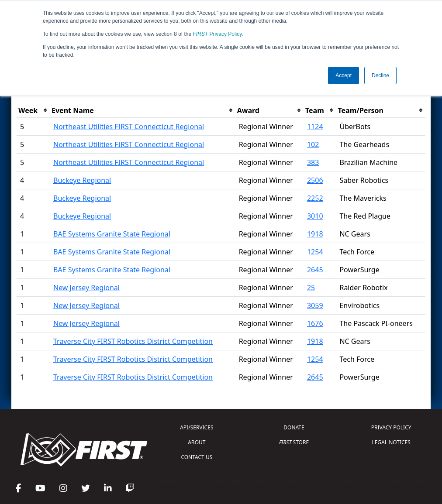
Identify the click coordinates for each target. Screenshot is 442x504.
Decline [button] (380, 75)
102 (313, 144)
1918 (315, 234)
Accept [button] (344, 75)
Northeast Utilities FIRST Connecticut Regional (129, 127)
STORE (294, 442)
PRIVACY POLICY (391, 427)
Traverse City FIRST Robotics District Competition (133, 341)
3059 (315, 305)
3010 (315, 216)
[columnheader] (33, 111)
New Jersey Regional (86, 288)
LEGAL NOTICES (391, 442)
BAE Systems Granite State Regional (112, 234)
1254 (315, 252)
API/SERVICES (197, 427)
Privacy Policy (218, 34)
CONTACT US (197, 457)
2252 (315, 198)
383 (313, 162)
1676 (315, 323)
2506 (315, 180)
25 (311, 288)
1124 (315, 127)
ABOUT (197, 442)
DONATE (294, 427)
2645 (315, 270)
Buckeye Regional (82, 180)
